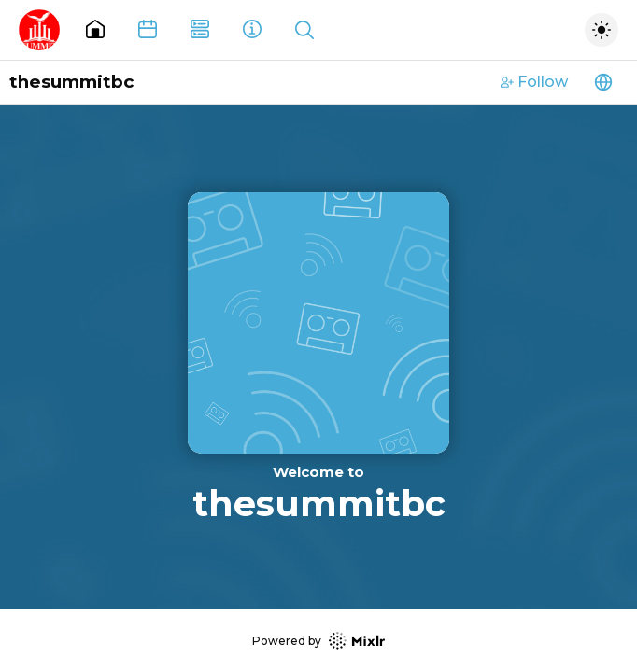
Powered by (318, 641)
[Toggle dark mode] (602, 30)
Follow (534, 82)
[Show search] (304, 30)
